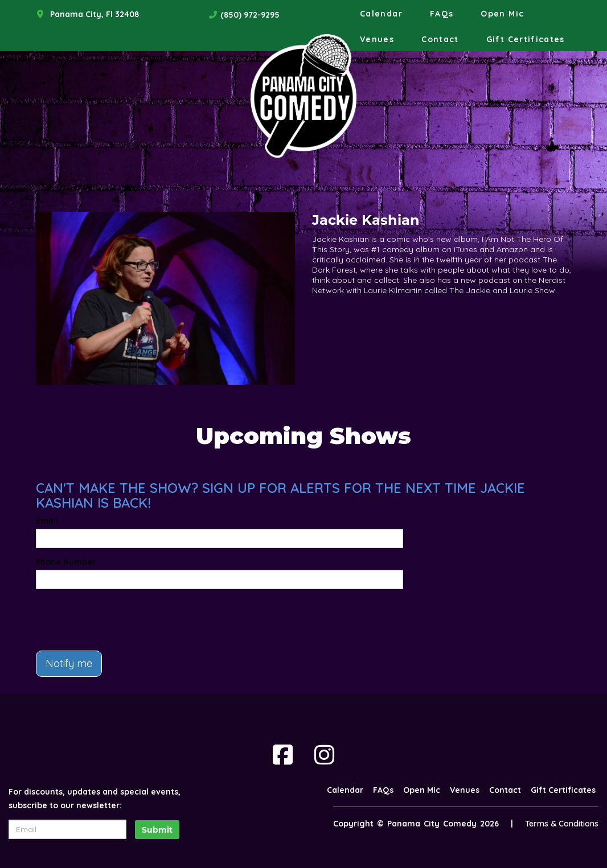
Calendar (381, 14)
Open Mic (502, 14)
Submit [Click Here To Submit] (157, 830)
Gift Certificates (526, 39)
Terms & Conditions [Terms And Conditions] (562, 824)
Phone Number (66, 562)
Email (47, 521)
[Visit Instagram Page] (324, 755)
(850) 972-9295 (250, 15)
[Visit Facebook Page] (283, 755)
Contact (440, 39)
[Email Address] (67, 829)
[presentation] (122, 620)
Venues (377, 39)
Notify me (69, 663)
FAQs (442, 14)
